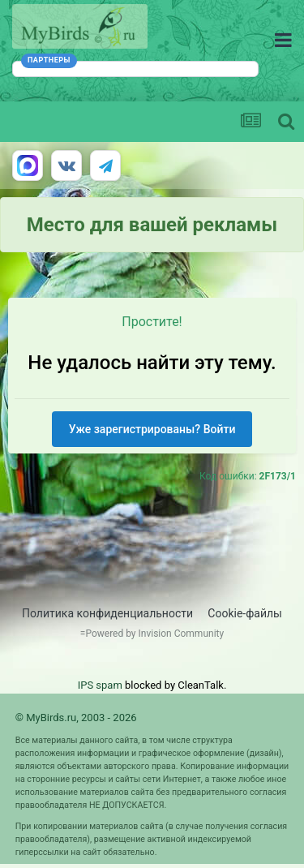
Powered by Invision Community (154, 634)
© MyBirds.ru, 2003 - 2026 (76, 718)
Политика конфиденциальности (107, 613)
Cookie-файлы (245, 613)
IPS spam (100, 685)
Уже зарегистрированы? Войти (152, 429)
